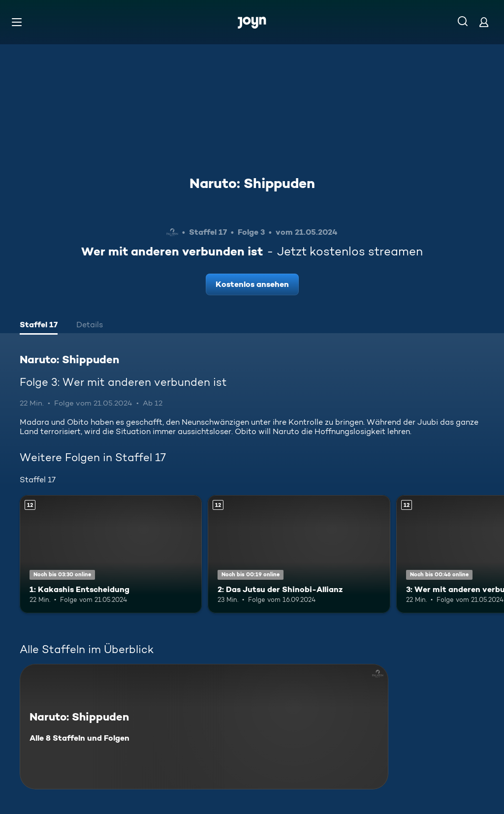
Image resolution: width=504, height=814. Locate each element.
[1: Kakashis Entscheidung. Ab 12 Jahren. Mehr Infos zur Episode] (111, 554)
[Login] (484, 22)
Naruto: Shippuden (252, 183)
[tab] (39, 326)
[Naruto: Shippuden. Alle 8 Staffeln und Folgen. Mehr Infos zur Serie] (204, 727)
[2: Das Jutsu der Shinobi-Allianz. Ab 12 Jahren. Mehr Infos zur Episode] (299, 554)
